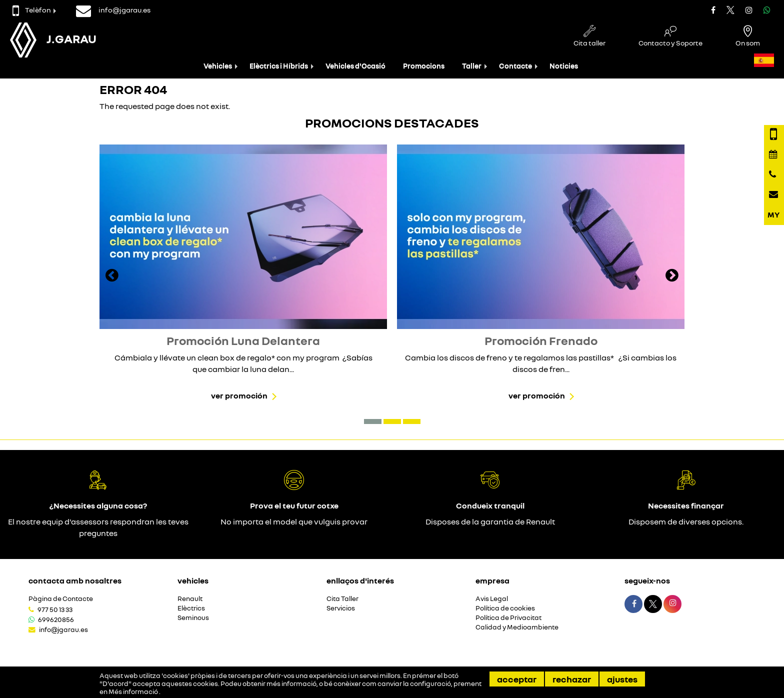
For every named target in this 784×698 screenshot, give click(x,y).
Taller (472, 66)
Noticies (564, 66)
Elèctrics (191, 608)
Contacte (515, 66)
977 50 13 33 (55, 609)
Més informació (134, 691)
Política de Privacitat (508, 618)
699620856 (56, 619)
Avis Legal (492, 599)
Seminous (193, 618)
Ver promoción (239, 395)
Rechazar (572, 679)
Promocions (424, 66)
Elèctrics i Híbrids (279, 66)
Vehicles (218, 66)
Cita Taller (342, 599)
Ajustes (622, 679)
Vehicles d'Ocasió (355, 66)
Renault (190, 599)
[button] (373, 421)
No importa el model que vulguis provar (294, 521)
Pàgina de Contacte (61, 599)
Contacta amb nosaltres (75, 580)
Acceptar (517, 679)
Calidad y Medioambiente (517, 627)
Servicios (341, 608)
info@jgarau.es (63, 629)
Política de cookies (505, 608)
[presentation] (112, 276)
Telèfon (32, 10)
